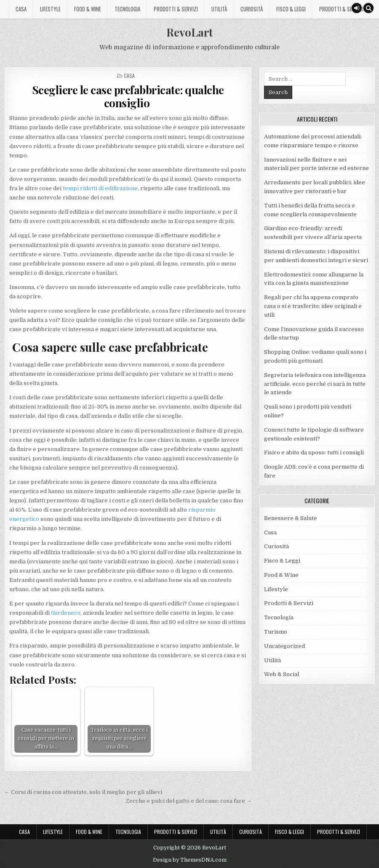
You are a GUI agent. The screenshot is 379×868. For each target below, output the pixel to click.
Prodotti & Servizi (176, 9)
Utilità (219, 9)
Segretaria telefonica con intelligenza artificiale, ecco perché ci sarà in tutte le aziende (315, 384)
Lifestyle (50, 9)
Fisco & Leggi (291, 9)
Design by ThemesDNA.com (190, 860)
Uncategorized (284, 646)
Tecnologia (127, 9)
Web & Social (282, 674)
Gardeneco (66, 613)
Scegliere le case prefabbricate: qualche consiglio (128, 96)
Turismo (276, 632)
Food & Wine (88, 9)
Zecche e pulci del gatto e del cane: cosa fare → (189, 801)
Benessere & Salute (291, 518)
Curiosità (252, 9)
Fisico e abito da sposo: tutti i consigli (314, 453)
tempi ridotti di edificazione (100, 188)
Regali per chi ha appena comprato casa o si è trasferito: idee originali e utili (313, 306)
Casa (21, 9)
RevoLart (189, 32)
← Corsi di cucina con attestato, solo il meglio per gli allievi (83, 792)
